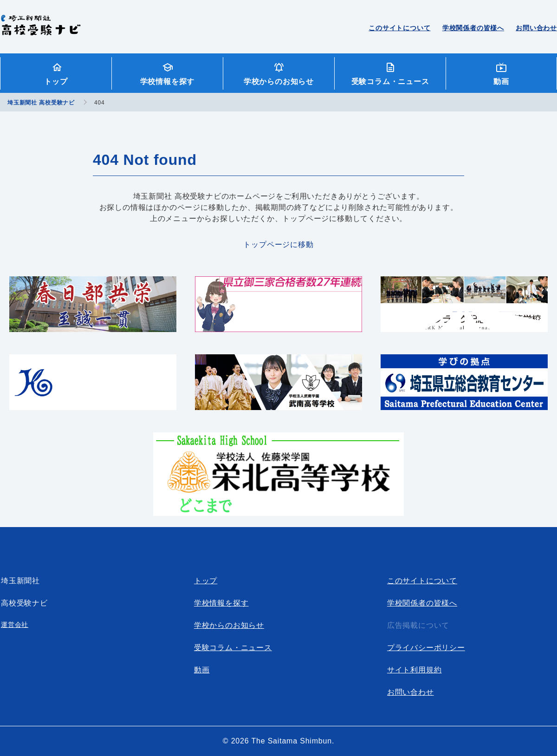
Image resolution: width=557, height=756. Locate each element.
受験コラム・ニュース (390, 81)
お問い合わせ (536, 28)
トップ (56, 81)
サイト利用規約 (415, 670)
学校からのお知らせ (279, 81)
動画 (501, 81)
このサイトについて (399, 28)
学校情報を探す (168, 81)
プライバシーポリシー (426, 648)
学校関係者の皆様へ (473, 28)
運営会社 (15, 625)
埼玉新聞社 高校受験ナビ (41, 30)
